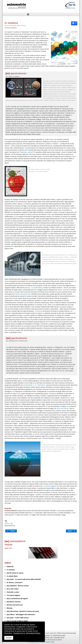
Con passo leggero (50, 486)
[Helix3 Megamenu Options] (28, 14)
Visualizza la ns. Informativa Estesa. (27, 633)
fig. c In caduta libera (35, 288)
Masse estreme (63, 290)
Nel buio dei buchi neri (23, 294)
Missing (30, 428)
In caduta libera (27, 234)
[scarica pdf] (9, 522)
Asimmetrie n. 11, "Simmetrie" (35, 385)
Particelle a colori (26, 152)
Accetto (9, 638)
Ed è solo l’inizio (62, 408)
